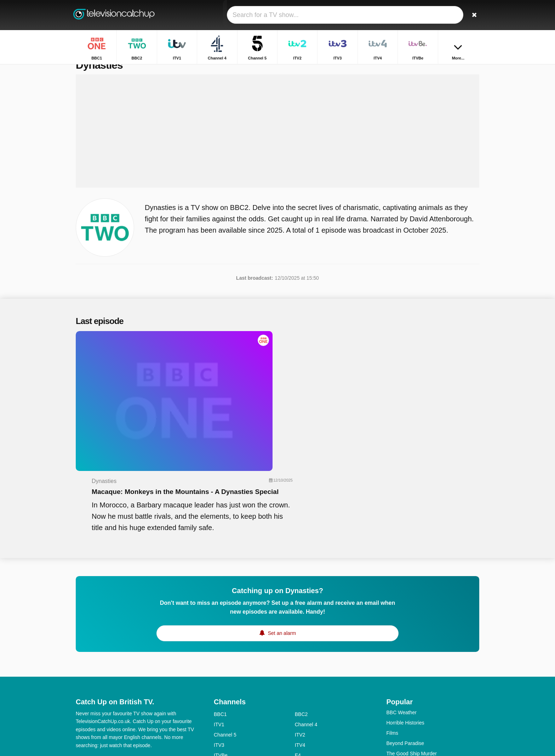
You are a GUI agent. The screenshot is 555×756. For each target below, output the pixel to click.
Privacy (155, 661)
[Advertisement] (277, 146)
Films (392, 635)
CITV (301, 709)
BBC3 (301, 678)
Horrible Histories (405, 625)
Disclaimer (129, 661)
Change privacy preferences (109, 674)
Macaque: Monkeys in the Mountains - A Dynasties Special (324, 367)
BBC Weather (402, 615)
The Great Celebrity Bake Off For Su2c (429, 707)
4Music (303, 688)
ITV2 (300, 637)
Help (105, 661)
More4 (221, 668)
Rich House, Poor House (414, 697)
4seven (303, 668)
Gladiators (398, 666)
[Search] (471, 15)
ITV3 (219, 647)
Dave (301, 699)
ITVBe (221, 658)
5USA (220, 678)
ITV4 (300, 647)
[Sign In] (448, 15)
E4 (298, 658)
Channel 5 (225, 637)
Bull (391, 717)
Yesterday (225, 709)
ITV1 (219, 627)
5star (219, 699)
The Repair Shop (405, 676)
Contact (84, 661)
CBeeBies (306, 719)
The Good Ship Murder (412, 656)
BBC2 (301, 616)
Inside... (395, 687)
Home (448, 70)
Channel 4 (306, 627)
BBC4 (220, 688)
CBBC (221, 719)
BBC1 (220, 616)
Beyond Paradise (405, 646)
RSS (176, 661)
